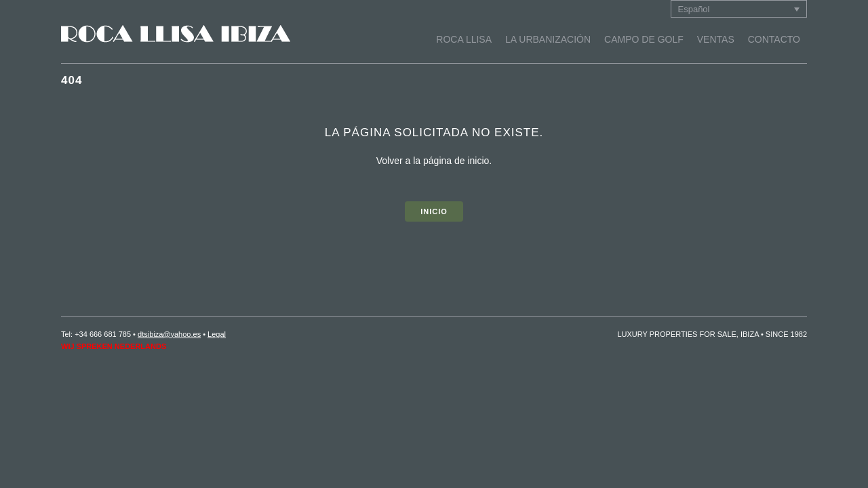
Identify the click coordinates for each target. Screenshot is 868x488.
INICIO (434, 211)
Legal (217, 334)
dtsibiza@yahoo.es (169, 334)
